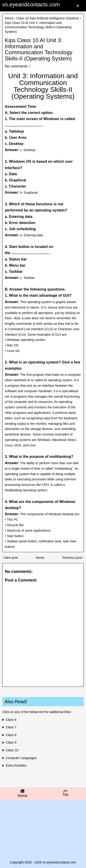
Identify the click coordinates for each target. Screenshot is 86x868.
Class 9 (11, 742)
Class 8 (11, 735)
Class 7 (11, 727)
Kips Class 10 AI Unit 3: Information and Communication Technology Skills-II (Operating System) (39, 49)
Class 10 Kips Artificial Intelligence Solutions (48, 18)
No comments (17, 66)
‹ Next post (10, 558)
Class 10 (12, 750)
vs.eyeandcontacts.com (31, 4)
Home (9, 18)
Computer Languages (21, 758)
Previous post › (73, 558)
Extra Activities (16, 765)
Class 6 (11, 720)
